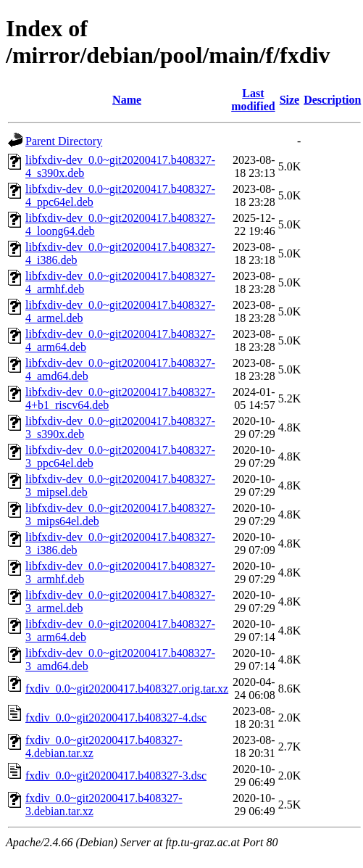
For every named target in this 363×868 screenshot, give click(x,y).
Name (127, 100)
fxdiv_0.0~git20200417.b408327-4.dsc (116, 718)
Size (290, 100)
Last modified (253, 100)
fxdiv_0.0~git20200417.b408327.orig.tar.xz (127, 689)
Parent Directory (64, 141)
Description (332, 100)
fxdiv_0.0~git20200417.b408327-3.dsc (116, 776)
